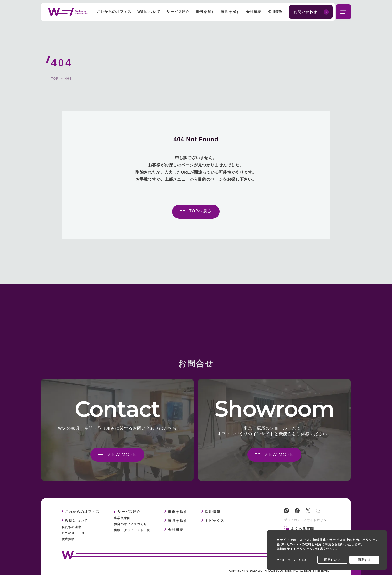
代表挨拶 (68, 539)
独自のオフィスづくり (130, 524)
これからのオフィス (114, 12)
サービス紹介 (178, 12)
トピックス (215, 521)
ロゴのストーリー (75, 533)
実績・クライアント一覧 (132, 530)
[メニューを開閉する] (343, 12)
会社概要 (254, 12)
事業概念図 (122, 518)
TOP (55, 79)
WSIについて (149, 12)
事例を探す (205, 12)
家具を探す (231, 12)
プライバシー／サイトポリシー (307, 520)
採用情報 (275, 12)
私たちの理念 (72, 527)
